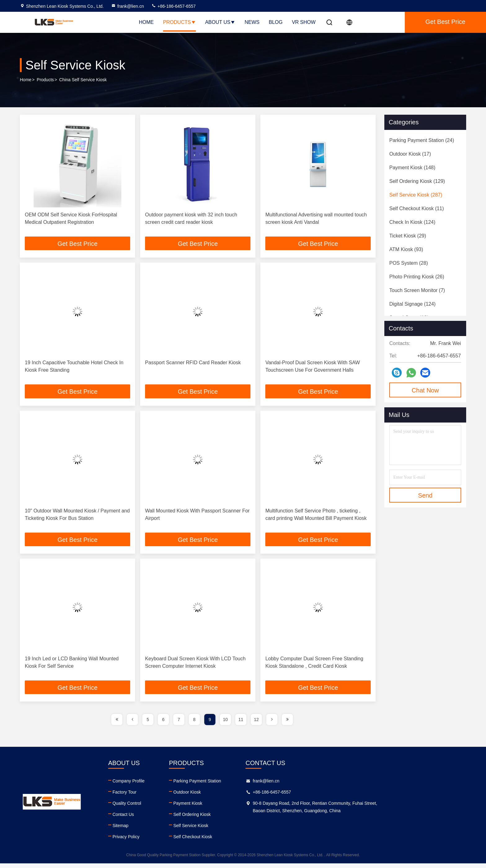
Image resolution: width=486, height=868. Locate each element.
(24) (422, 140)
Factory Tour (163, 797)
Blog (276, 22)
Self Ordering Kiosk (269, 819)
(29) (408, 236)
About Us (220, 22)
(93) (406, 249)
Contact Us (162, 819)
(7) (417, 290)
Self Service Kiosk (268, 830)
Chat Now (425, 390)
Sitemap (159, 830)
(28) (409, 263)
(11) (417, 208)
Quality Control (165, 808)
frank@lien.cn (127, 6)
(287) (416, 195)
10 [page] (225, 724)
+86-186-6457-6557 (173, 6)
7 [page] (179, 724)
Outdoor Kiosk (264, 797)
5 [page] (148, 724)
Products (179, 22)
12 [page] (256, 724)
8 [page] (194, 724)
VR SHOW (304, 22)
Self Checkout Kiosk (270, 841)
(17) (410, 154)
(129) (417, 181)
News (252, 22)
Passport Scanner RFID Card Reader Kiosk (193, 364)
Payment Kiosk (265, 808)
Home (146, 22)
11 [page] (241, 724)
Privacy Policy (164, 841)
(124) (412, 222)
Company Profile (167, 786)
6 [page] (163, 724)
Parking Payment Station (274, 786)
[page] (117, 724)
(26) (417, 277)
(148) (412, 168)
